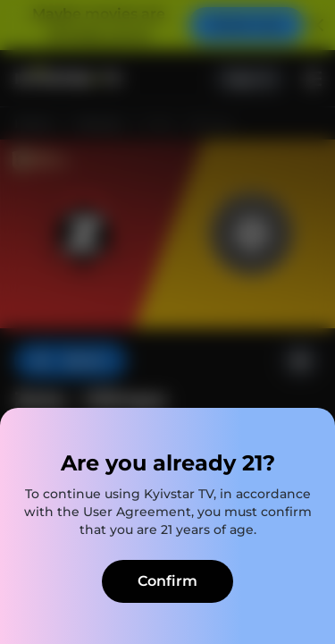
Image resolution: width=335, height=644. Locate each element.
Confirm (167, 581)
